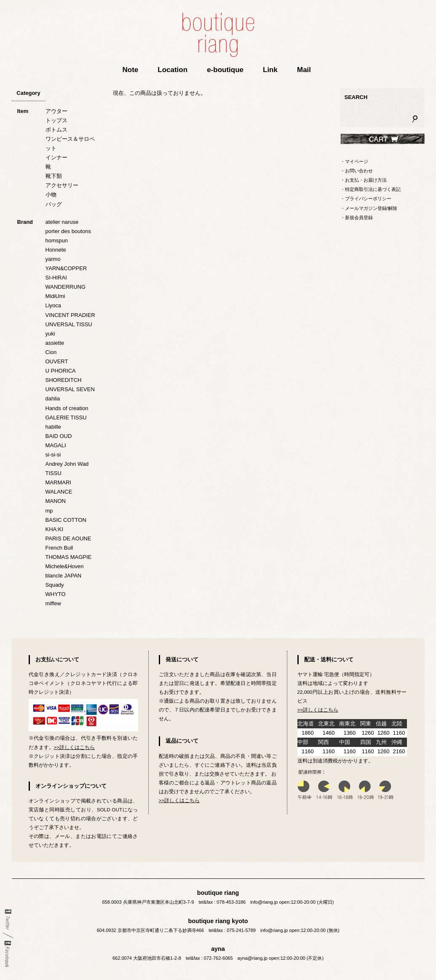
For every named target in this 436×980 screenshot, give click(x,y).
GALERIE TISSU (66, 418)
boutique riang (218, 35)
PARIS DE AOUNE (68, 538)
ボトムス (56, 130)
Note (131, 70)
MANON (56, 501)
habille (53, 427)
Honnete (56, 250)
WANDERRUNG (66, 287)
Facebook (8, 954)
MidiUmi (55, 296)
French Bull (59, 548)
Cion (51, 352)
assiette (55, 343)
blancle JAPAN (64, 576)
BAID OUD (59, 436)
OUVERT (57, 361)
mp (49, 511)
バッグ (54, 204)
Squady (55, 585)
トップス (56, 120)
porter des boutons (68, 231)
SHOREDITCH (64, 380)
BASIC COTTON (66, 520)
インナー (56, 157)
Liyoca (53, 305)
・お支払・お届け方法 (364, 180)
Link (270, 70)
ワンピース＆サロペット (70, 144)
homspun (57, 240)
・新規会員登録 (357, 217)
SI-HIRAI (56, 278)
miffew (53, 603)
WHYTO (56, 594)
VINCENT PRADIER (70, 315)
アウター (56, 111)
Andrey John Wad (67, 464)
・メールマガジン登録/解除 (369, 208)
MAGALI (56, 445)
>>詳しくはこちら (75, 747)
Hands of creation (67, 408)
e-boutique (225, 70)
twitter (8, 920)
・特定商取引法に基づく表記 (370, 189)
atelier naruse (62, 222)
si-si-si (53, 455)
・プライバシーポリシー (366, 199)
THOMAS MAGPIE (69, 557)
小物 (51, 195)
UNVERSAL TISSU (69, 324)
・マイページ (354, 161)
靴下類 (54, 176)
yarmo (53, 259)
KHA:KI (55, 529)
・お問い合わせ (357, 171)
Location (173, 70)
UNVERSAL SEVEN (70, 389)
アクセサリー (62, 185)
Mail (304, 70)
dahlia (53, 399)
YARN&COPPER (66, 268)
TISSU (53, 473)
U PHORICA (61, 371)
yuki (50, 334)
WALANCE (59, 492)
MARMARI (58, 482)
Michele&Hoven (65, 566)
